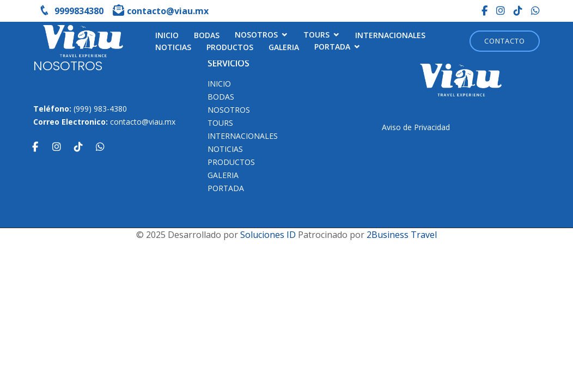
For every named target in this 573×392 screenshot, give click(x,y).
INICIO (167, 35)
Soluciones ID (268, 235)
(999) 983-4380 (100, 109)
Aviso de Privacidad (416, 127)
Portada (332, 47)
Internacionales (390, 35)
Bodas (207, 35)
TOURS (316, 35)
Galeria (284, 47)
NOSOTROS (256, 35)
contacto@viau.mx (143, 122)
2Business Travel (402, 235)
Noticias (173, 47)
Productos (230, 47)
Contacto (505, 41)
